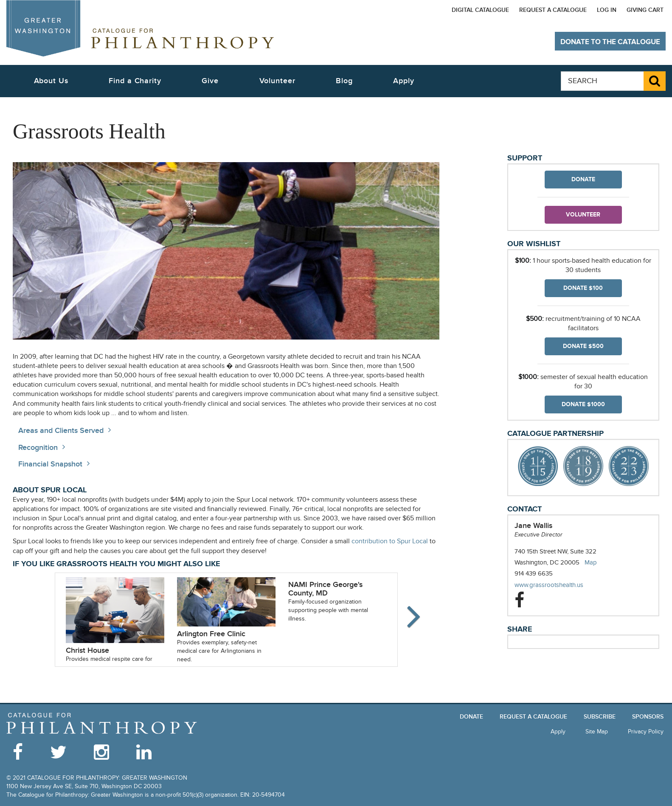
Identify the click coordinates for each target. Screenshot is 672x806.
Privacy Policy (646, 732)
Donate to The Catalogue (610, 42)
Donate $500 (583, 346)
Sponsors (648, 717)
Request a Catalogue (553, 10)
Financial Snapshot (50, 464)
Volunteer (583, 215)
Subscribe (600, 717)
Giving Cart (645, 10)
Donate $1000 (583, 404)
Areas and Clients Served (61, 431)
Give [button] (210, 81)
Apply (404, 81)
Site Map (597, 732)
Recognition (38, 448)
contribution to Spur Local (390, 541)
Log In (607, 10)
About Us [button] (51, 81)
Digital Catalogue (480, 10)
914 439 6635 (534, 573)
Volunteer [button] (277, 81)
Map (591, 562)
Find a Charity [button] (135, 81)
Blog (344, 81)
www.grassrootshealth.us (557, 585)
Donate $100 (583, 288)
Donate (583, 179)
